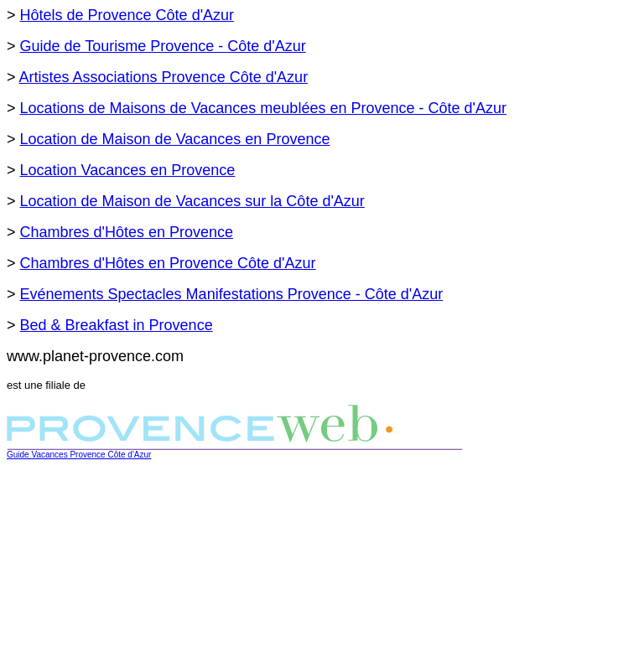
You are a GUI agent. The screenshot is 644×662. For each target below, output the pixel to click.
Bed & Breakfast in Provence (117, 325)
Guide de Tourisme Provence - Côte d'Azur (163, 46)
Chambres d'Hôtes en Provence (127, 232)
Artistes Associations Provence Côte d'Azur (164, 77)
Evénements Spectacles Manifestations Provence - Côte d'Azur (232, 294)
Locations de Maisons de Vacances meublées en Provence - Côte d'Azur (263, 108)
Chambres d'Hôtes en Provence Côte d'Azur (168, 263)
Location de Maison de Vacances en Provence (175, 139)
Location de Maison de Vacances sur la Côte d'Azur (192, 201)
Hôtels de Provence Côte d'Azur (127, 15)
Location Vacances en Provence (128, 170)
